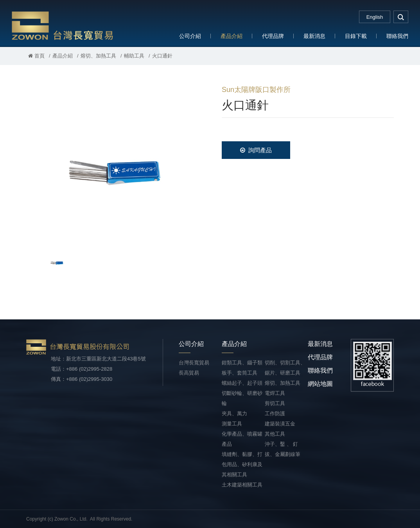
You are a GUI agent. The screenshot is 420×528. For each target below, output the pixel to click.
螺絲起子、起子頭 (242, 383)
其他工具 (275, 434)
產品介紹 (232, 36)
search (401, 17)
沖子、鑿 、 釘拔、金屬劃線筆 (283, 449)
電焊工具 (275, 393)
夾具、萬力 (234, 414)
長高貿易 (189, 373)
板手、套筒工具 (240, 373)
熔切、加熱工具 (98, 56)
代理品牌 (273, 36)
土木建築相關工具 (242, 485)
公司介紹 (190, 36)
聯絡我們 (397, 36)
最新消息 (314, 36)
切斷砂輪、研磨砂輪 (242, 398)
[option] (112, 163)
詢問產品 (256, 150)
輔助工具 (134, 56)
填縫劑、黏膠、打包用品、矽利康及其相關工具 (242, 464)
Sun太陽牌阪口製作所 (256, 90)
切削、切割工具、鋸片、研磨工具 (285, 368)
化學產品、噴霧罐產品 (242, 439)
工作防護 (275, 414)
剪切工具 (275, 403)
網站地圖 (320, 384)
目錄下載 (356, 36)
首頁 (36, 56)
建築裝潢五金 (280, 424)
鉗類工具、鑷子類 (242, 363)
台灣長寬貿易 (63, 25)
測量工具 (232, 424)
